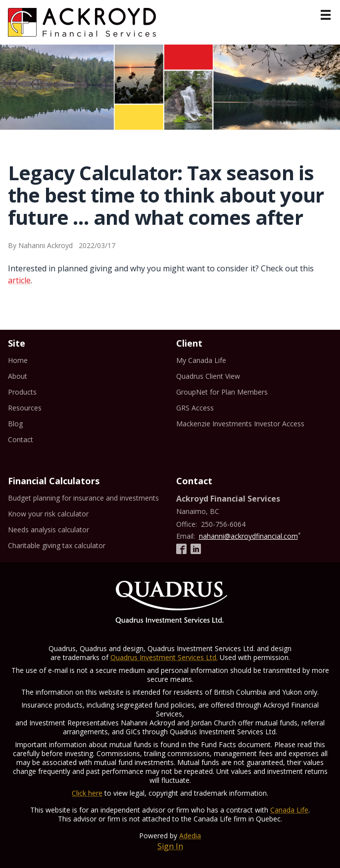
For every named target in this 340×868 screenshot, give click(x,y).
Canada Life (289, 810)
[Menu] (326, 15)
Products (22, 392)
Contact (21, 440)
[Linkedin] (196, 548)
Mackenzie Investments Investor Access (252, 424)
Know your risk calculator (60, 514)
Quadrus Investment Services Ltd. (164, 657)
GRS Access (207, 408)
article (19, 280)
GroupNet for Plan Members (234, 392)
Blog (15, 424)
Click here (87, 793)
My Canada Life (213, 360)
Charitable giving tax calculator (69, 546)
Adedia (190, 836)
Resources (25, 408)
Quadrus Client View (220, 376)
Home (18, 360)
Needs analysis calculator (61, 530)
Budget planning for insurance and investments (86, 498)
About (18, 376)
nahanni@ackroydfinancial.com (248, 536)
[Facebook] (181, 548)
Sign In (170, 846)
